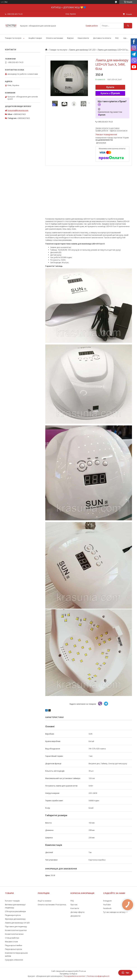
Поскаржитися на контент (75, 976)
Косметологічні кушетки (16, 930)
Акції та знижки (45, 901)
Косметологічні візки (14, 934)
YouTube (107, 905)
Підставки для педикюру (16, 926)
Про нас (74, 905)
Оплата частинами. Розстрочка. (52, 905)
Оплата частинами (54, 38)
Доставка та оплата (102, 38)
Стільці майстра (12, 938)
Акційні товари (35, 38)
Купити (110, 87)
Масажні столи (11, 942)
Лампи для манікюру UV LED (82, 50)
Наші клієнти (83, 38)
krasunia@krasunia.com (18, 110)
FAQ (117, 38)
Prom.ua (82, 971)
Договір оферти (77, 912)
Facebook (107, 908)
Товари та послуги (13, 38)
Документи (75, 916)
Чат (125, 973)
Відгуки (70, 38)
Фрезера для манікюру (15, 919)
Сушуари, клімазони (14, 960)
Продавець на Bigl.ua (68, 974)
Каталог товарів (12, 901)
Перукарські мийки (14, 945)
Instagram (107, 901)
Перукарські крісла (13, 949)
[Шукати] (128, 26)
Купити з (110, 93)
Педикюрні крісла (13, 915)
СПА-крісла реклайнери (15, 911)
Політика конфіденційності (98, 976)
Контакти (75, 908)
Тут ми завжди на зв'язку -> (115, 912)
